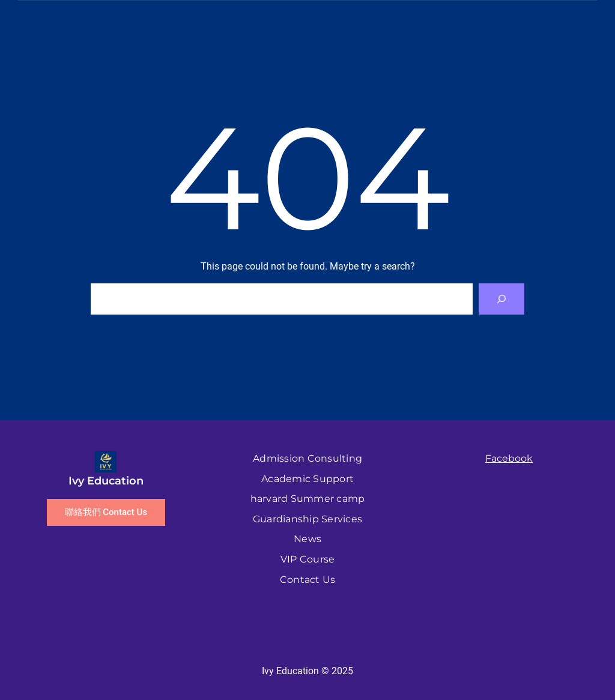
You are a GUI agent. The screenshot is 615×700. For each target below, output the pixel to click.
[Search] (501, 299)
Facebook (509, 458)
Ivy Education (106, 481)
